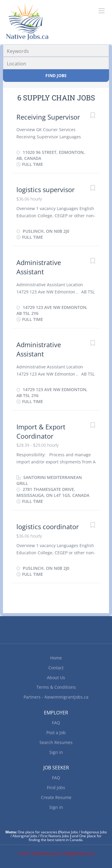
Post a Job (56, 732)
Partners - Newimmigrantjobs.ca (56, 697)
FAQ (56, 723)
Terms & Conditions (56, 687)
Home (56, 658)
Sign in (56, 752)
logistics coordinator (48, 526)
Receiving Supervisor (48, 117)
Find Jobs (56, 75)
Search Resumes (56, 742)
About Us (56, 678)
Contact (56, 668)
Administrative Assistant (39, 267)
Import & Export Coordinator (41, 431)
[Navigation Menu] (102, 11)
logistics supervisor (46, 189)
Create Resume (56, 797)
